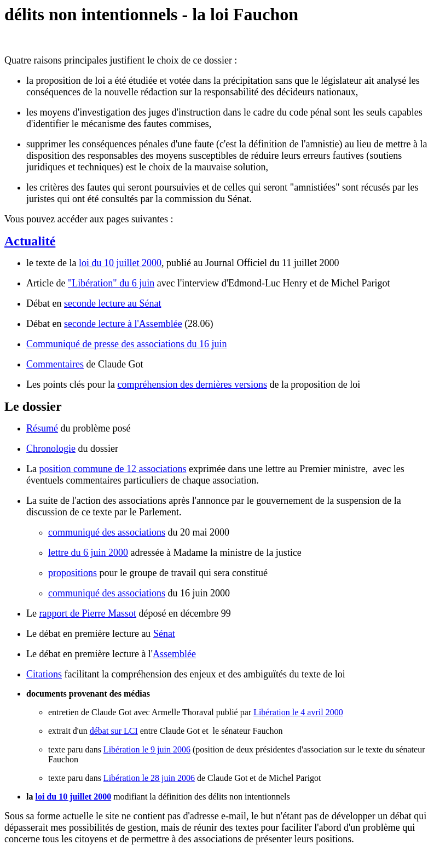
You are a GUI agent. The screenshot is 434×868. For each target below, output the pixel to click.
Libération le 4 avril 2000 (298, 712)
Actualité (30, 241)
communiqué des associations (107, 532)
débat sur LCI (114, 731)
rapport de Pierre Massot (87, 613)
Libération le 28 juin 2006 (149, 778)
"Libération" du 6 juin (111, 283)
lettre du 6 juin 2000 (88, 553)
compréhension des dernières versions (192, 384)
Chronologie (51, 449)
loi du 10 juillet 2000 (120, 263)
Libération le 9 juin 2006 (147, 749)
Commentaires (55, 364)
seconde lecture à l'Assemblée (123, 324)
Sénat (164, 634)
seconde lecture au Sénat (112, 303)
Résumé (42, 428)
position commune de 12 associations (112, 469)
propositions (73, 573)
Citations (44, 674)
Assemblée (174, 654)
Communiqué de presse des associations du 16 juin (126, 344)
